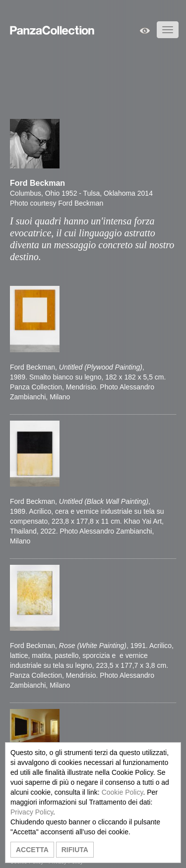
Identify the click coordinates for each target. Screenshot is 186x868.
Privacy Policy (32, 812)
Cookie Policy (123, 792)
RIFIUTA (75, 850)
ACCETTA (32, 850)
